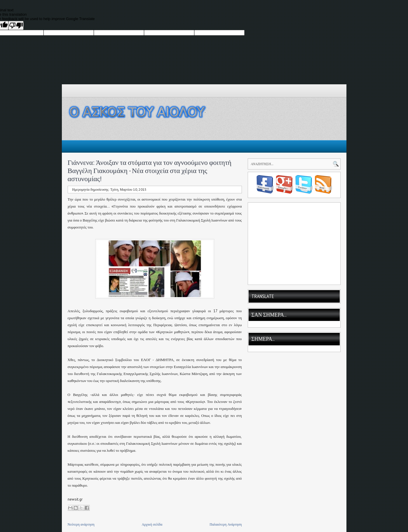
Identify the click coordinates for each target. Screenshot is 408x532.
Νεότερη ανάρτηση (81, 524)
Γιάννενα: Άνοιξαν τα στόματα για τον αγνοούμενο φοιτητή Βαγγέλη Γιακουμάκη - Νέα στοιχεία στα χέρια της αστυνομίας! (150, 171)
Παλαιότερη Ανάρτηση (226, 524)
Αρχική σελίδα (152, 524)
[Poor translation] (16, 25)
